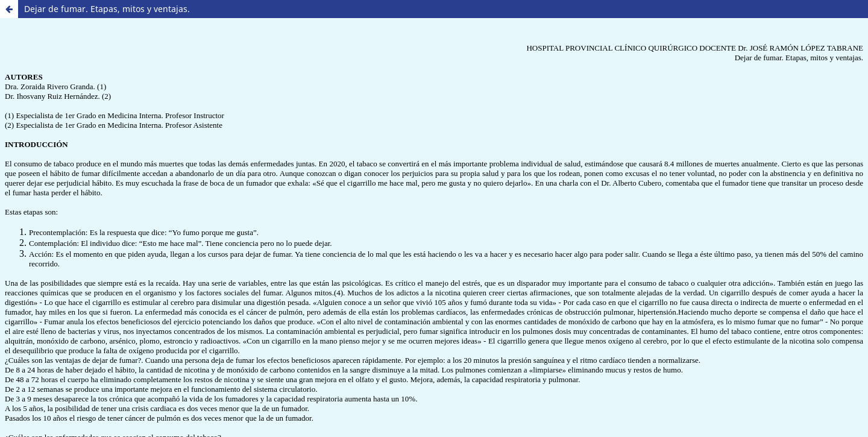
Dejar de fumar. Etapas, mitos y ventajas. (107, 9)
